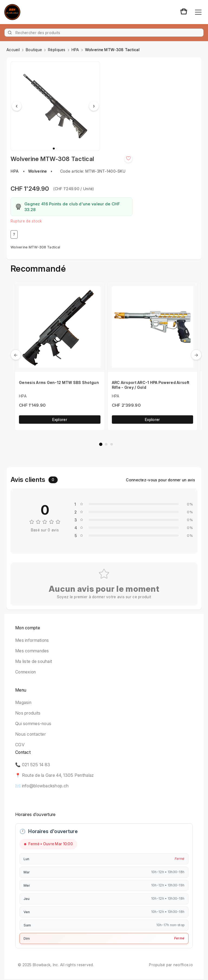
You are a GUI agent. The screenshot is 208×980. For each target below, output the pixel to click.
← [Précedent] (16, 355)
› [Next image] (94, 106)
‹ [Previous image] (17, 106)
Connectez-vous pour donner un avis (160, 480)
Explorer (60, 420)
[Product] (104, 33)
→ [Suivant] (196, 355)
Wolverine (38, 171)
